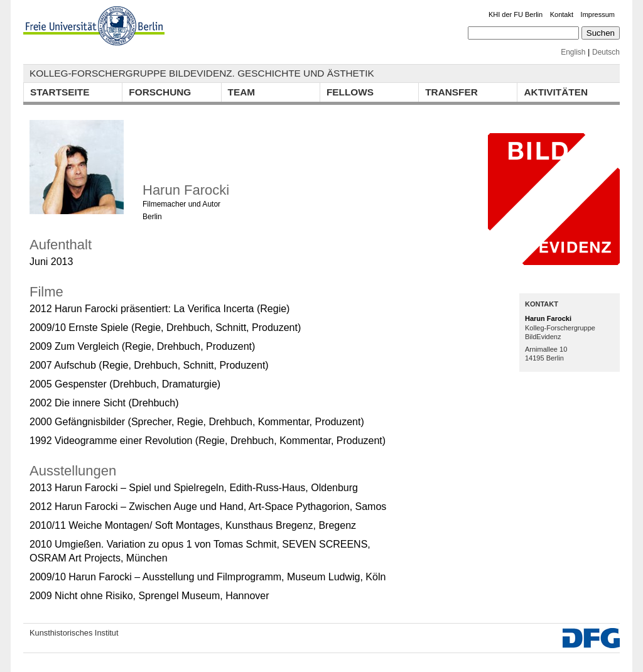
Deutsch (606, 52)
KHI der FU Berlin (516, 14)
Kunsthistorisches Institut (74, 633)
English (573, 52)
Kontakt (562, 14)
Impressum (598, 14)
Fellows (350, 92)
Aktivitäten (556, 92)
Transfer (451, 92)
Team (242, 92)
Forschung (160, 92)
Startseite (60, 92)
